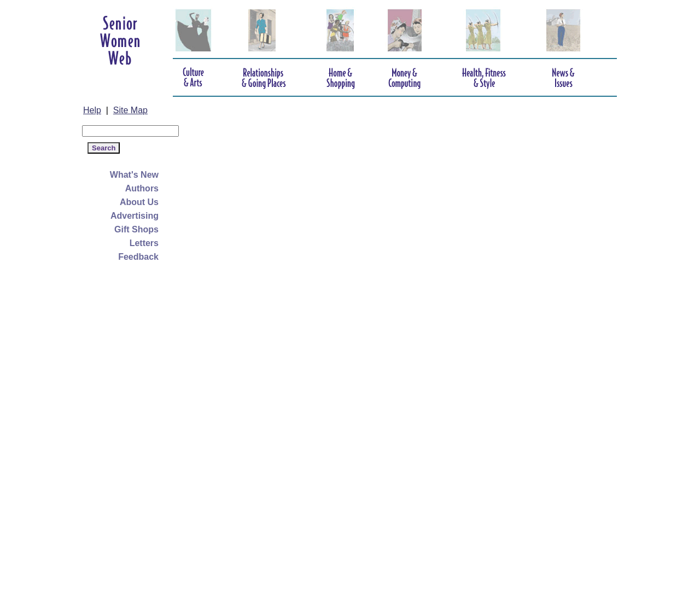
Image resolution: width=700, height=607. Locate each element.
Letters (144, 243)
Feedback (138, 257)
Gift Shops (136, 229)
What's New (134, 175)
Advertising (135, 216)
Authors (142, 188)
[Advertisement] (126, 437)
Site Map (130, 110)
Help (92, 110)
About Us (139, 202)
